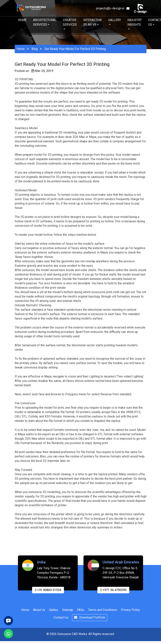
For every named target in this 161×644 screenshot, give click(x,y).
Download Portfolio (90, 619)
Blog (35, 49)
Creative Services (70, 22)
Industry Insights (135, 22)
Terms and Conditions (103, 611)
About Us (39, 611)
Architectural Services (45, 22)
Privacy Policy (130, 611)
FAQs (81, 611)
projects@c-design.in (113, 8)
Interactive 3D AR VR (93, 22)
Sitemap (68, 611)
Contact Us (61, 619)
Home (22, 20)
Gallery (115, 20)
